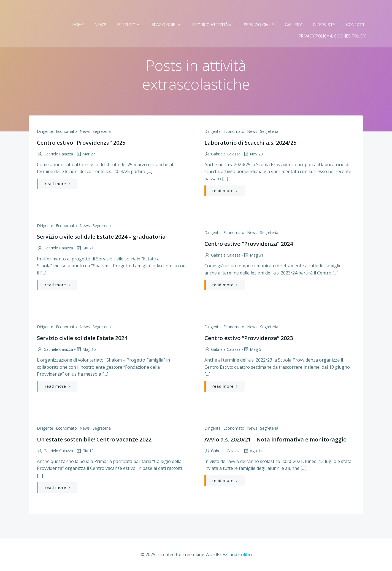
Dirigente (45, 132)
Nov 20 (253, 154)
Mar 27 (85, 154)
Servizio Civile (259, 11)
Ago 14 (253, 451)
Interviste (324, 11)
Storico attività (213, 11)
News (101, 11)
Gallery (294, 11)
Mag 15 (86, 350)
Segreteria (102, 132)
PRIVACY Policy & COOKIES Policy (332, 22)
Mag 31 (253, 255)
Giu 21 (85, 248)
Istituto (129, 11)
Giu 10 (85, 451)
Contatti (356, 11)
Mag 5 (252, 350)
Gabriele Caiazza (55, 154)
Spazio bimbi (167, 11)
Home (78, 11)
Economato (66, 132)
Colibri (245, 555)
